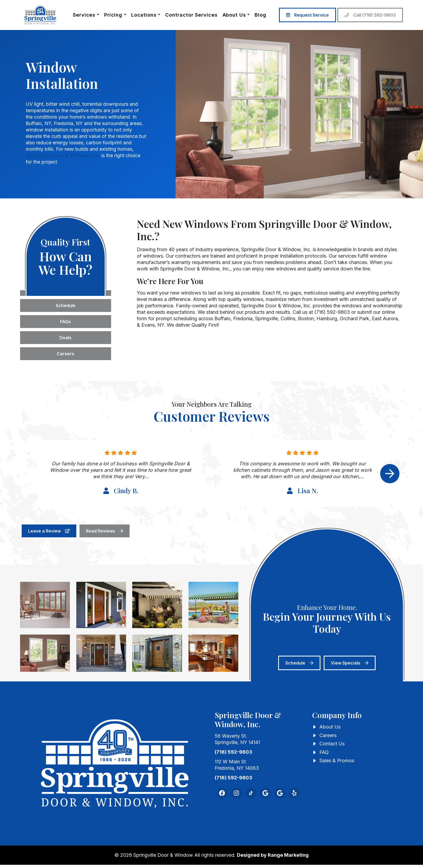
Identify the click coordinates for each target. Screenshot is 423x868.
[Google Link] (265, 793)
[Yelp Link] (294, 793)
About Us (234, 15)
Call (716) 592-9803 (370, 15)
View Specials (350, 663)
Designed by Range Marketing (273, 855)
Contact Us (332, 744)
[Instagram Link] (236, 793)
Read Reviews (105, 531)
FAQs (65, 322)
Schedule (66, 305)
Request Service (307, 15)
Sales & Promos (337, 761)
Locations (144, 15)
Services (84, 15)
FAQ (324, 752)
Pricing (113, 15)
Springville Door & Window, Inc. (63, 155)
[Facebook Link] (222, 793)
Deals (65, 338)
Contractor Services (191, 15)
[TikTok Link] (251, 793)
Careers (65, 354)
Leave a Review (49, 531)
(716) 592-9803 (233, 752)
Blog (260, 15)
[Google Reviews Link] (280, 793)
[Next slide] (390, 474)
